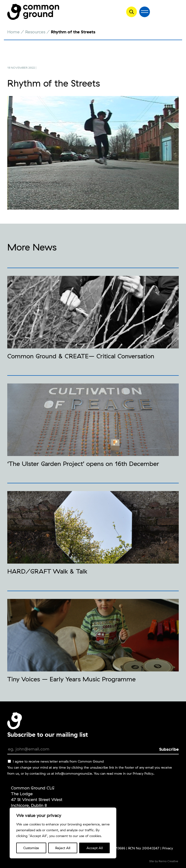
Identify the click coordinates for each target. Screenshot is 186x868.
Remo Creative (168, 861)
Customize (31, 848)
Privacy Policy (143, 773)
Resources (35, 32)
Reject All (63, 848)
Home (13, 32)
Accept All (95, 848)
